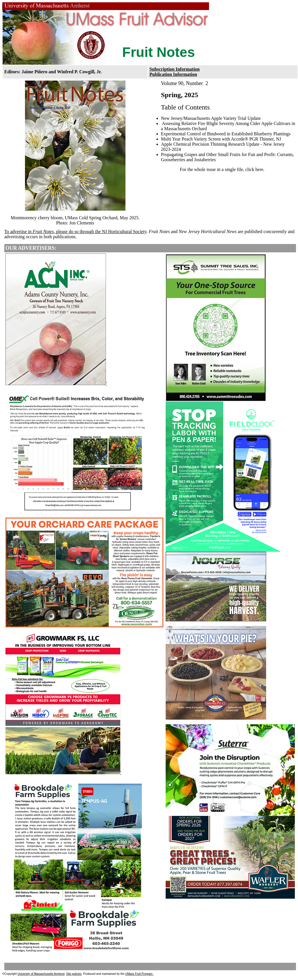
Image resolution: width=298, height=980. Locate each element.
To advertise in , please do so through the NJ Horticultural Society (75, 231)
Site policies (74, 974)
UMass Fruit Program (139, 974)
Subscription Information (175, 69)
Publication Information (173, 74)
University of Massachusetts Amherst (41, 974)
